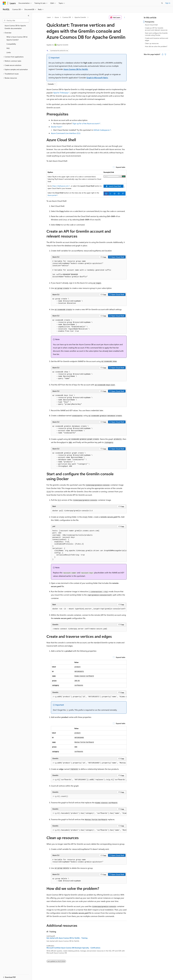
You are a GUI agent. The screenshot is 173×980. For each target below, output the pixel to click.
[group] (89, 545)
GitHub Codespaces (101, 130)
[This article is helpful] (163, 54)
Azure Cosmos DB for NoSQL (76, 69)
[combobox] (16, 20)
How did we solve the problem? (156, 46)
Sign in (168, 3)
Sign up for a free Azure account (86, 123)
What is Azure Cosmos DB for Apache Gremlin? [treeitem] (17, 38)
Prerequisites (150, 22)
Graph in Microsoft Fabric (97, 78)
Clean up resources (152, 43)
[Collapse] (29, 16)
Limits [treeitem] (9, 52)
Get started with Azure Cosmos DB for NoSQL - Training (67, 938)
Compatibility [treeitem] (11, 44)
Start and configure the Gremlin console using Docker (156, 34)
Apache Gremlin (80, 17)
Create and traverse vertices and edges (156, 39)
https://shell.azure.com (60, 186)
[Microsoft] (4, 3)
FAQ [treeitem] (8, 48)
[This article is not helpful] (165, 54)
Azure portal (52, 195)
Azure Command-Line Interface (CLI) (66, 133)
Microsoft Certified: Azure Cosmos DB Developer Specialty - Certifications (73, 948)
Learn (49, 17)
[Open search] (162, 3)
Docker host (56, 127)
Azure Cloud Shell (151, 25)
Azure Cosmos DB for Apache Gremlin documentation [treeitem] (15, 27)
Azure (57, 17)
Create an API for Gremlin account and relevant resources (156, 29)
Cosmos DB (67, 17)
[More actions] (124, 17)
